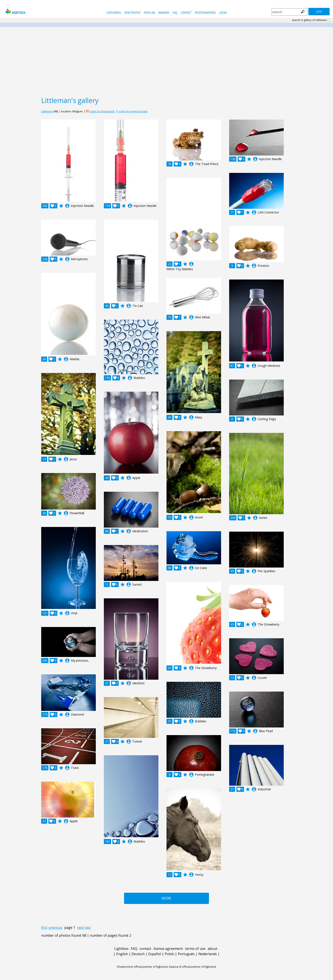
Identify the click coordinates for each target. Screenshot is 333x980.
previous (55, 928)
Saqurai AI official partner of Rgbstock (192, 967)
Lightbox (121, 949)
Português (186, 954)
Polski (169, 954)
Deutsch (138, 954)
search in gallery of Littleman (309, 20)
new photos (132, 13)
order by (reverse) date (133, 111)
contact (186, 13)
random (164, 13)
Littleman (47, 111)
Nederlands (208, 954)
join (319, 12)
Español (155, 954)
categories (114, 13)
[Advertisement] (166, 61)
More (166, 898)
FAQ (175, 13)
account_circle (67, 206)
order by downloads (102, 111)
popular (149, 13)
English (122, 954)
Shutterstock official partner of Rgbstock (142, 967)
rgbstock (15, 12)
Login (223, 13)
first (44, 928)
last (88, 928)
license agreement (168, 949)
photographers (205, 13)
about (212, 949)
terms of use (195, 949)
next (81, 928)
